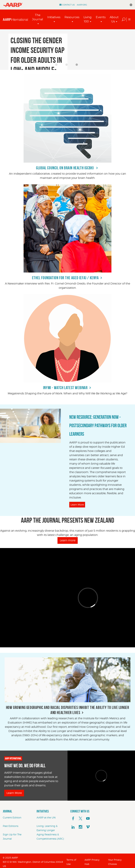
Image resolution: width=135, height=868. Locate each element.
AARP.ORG (82, 5)
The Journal (38, 17)
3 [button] (78, 66)
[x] (81, 819)
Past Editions (11, 826)
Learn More (77, 505)
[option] (67, 50)
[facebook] (73, 819)
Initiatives (54, 17)
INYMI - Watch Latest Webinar (65, 388)
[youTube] (88, 819)
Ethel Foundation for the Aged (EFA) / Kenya (65, 278)
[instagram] (81, 827)
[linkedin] (73, 827)
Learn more (68, 540)
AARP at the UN (46, 817)
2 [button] (67, 66)
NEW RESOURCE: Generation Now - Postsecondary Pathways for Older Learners (98, 426)
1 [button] (57, 66)
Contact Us (68, 5)
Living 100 (88, 19)
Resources (72, 17)
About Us (114, 19)
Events (101, 17)
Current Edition (12, 817)
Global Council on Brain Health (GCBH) (65, 168)
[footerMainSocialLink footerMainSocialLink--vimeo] (88, 827)
